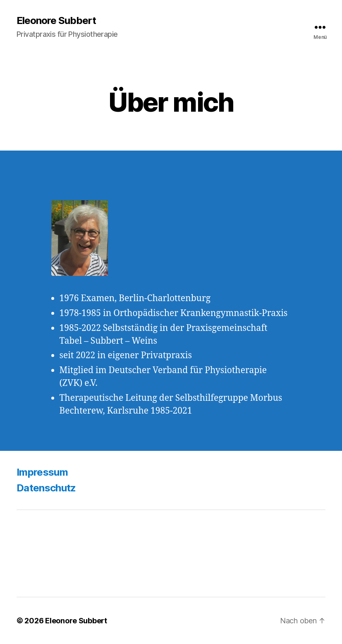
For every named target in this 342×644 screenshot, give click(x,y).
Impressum (42, 472)
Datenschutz (46, 488)
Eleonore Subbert (56, 21)
